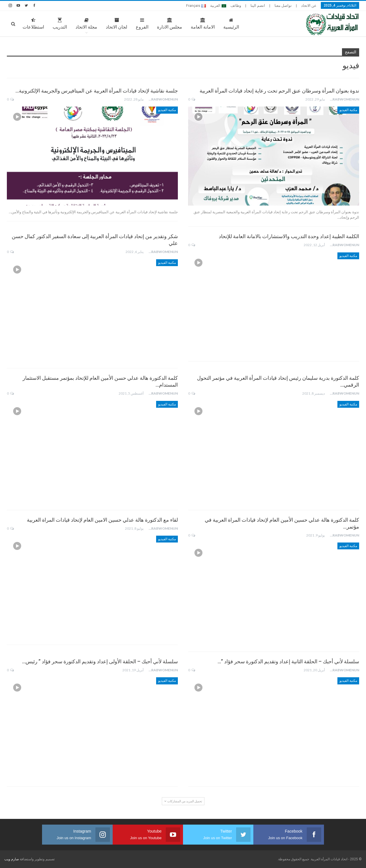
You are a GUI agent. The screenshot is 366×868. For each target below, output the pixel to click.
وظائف (236, 6)
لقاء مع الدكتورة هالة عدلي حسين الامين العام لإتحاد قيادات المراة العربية (102, 520)
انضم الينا (258, 6)
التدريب (60, 24)
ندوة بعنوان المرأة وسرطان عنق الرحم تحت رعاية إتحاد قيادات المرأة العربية (279, 91)
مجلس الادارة (170, 24)
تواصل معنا (283, 6)
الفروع (142, 24)
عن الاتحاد (309, 6)
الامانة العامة (203, 24)
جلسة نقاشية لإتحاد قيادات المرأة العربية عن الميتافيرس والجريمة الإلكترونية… (97, 91)
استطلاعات (33, 24)
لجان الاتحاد (117, 24)
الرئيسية (231, 24)
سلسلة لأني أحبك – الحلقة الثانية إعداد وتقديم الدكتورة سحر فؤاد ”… (288, 661)
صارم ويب (12, 859)
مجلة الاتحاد (86, 24)
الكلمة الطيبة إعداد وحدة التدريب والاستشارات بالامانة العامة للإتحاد (289, 236)
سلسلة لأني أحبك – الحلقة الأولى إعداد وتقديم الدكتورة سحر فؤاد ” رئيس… (100, 661)
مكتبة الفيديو (348, 110)
